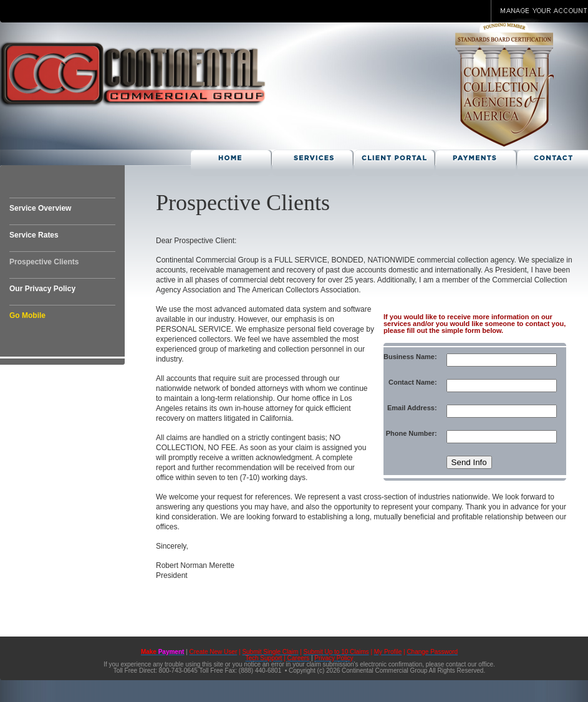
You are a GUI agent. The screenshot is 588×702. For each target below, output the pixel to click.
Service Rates (34, 235)
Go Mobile (27, 315)
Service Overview (40, 208)
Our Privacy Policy (42, 289)
